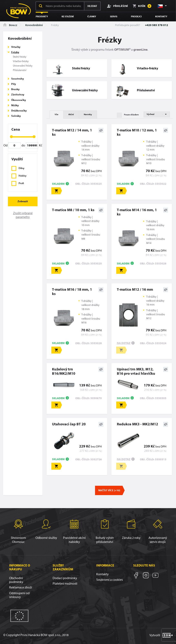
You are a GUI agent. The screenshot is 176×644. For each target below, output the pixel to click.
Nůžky (15, 105)
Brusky (15, 89)
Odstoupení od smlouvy (19, 595)
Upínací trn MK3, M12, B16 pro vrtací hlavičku (136, 371)
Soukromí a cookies (110, 580)
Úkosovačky (19, 100)
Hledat (92, 6)
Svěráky (16, 116)
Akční (71, 114)
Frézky (15, 52)
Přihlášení (117, 6)
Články (92, 16)
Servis (114, 16)
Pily (14, 84)
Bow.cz (10, 25)
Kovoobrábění (34, 25)
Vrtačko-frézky (21, 61)
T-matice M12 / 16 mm (135, 289)
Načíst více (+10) (109, 490)
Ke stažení (68, 16)
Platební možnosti (65, 583)
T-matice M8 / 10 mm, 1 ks (73, 210)
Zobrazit (23, 201)
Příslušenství (20, 70)
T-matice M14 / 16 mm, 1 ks (137, 212)
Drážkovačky (19, 110)
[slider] (11, 137)
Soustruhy (18, 79)
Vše (56, 114)
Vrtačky (16, 47)
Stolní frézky (20, 57)
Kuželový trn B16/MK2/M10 (64, 371)
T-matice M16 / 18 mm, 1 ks (72, 291)
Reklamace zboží (21, 587)
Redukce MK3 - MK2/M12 (137, 424)
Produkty (42, 16)
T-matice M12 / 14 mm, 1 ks (72, 132)
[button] (162, 6)
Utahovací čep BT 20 (69, 424)
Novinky (88, 114)
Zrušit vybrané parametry (23, 215)
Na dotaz (124, 343)
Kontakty (161, 16)
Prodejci (136, 16)
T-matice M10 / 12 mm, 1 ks (137, 132)
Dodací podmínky (65, 578)
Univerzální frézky (23, 65)
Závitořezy (18, 94)
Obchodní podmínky (16, 580)
